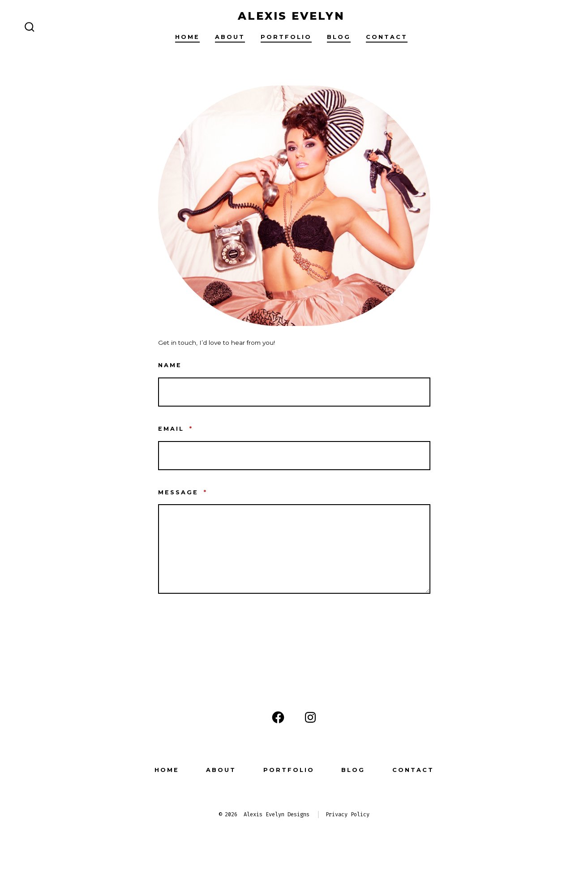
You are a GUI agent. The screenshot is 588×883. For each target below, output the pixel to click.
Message (183, 492)
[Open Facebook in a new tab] (278, 717)
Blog (339, 37)
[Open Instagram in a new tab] (310, 717)
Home (187, 37)
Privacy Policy (348, 814)
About (230, 37)
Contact (387, 37)
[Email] (294, 456)
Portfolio (286, 37)
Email (176, 429)
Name (170, 365)
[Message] (294, 549)
